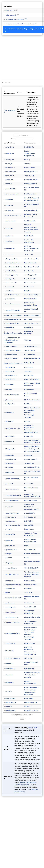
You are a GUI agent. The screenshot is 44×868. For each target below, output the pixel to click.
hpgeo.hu (9, 184)
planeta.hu (9, 400)
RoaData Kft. (29, 236)
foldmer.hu (9, 651)
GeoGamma (29, 699)
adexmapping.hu (12, 275)
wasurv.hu (9, 507)
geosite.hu (9, 241)
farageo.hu (9, 421)
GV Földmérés (30, 354)
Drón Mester (29, 375)
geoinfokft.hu (10, 669)
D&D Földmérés (30, 194)
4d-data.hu (9, 255)
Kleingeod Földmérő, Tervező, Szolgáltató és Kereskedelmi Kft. (32, 449)
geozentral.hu (11, 517)
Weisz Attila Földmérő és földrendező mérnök (32, 507)
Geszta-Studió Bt (31, 180)
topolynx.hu (10, 176)
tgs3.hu (8, 593)
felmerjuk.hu (10, 367)
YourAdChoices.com (22, 785)
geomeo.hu (10, 441)
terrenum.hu (10, 463)
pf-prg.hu (9, 529)
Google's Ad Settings (28, 782)
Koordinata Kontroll (32, 267)
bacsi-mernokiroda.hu (13, 216)
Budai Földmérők (31, 263)
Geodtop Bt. (29, 455)
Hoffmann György (31, 500)
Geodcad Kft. (29, 484)
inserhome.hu (10, 436)
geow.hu (9, 558)
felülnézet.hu (10, 379)
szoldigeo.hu (10, 279)
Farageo (27, 421)
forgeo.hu (9, 228)
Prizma (27, 546)
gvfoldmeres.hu (11, 354)
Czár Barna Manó (30, 585)
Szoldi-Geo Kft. (30, 279)
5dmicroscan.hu (11, 346)
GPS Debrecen (30, 550)
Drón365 (28, 291)
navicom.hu (9, 211)
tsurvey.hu (9, 164)
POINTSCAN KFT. (31, 299)
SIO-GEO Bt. (29, 658)
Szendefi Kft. (29, 525)
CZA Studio (29, 367)
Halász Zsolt (29, 363)
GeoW (27, 558)
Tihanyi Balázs (30, 350)
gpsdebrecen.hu (11, 550)
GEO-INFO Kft (29, 669)
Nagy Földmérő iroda (32, 358)
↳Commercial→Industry (16, 19)
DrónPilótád (29, 521)
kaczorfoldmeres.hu (13, 304)
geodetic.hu (10, 327)
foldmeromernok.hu (13, 525)
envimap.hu (10, 160)
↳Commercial (12, 15)
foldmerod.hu (10, 643)
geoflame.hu (10, 603)
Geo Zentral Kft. (30, 517)
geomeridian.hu (11, 568)
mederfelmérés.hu (12, 295)
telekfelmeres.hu (12, 617)
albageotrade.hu (12, 259)
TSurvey (27, 164)
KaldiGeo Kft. (29, 287)
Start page (12, 11)
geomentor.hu (11, 221)
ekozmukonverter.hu (13, 585)
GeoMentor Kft (30, 221)
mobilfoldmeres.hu (13, 429)
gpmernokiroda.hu (12, 489)
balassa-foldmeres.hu (14, 315)
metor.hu (9, 390)
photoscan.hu (10, 581)
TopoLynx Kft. (29, 176)
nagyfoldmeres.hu (12, 358)
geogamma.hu (11, 699)
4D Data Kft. (29, 255)
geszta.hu (9, 180)
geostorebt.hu (11, 271)
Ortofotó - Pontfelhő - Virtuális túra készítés (32, 675)
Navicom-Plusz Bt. (31, 211)
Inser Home (29, 436)
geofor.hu (9, 541)
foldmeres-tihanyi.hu (13, 350)
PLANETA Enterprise (32, 400)
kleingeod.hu (10, 449)
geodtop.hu (10, 455)
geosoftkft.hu (11, 459)
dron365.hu (10, 291)
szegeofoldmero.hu (13, 310)
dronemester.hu (11, 375)
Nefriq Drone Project (32, 554)
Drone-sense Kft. (31, 283)
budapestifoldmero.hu (14, 598)
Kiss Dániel (28, 319)
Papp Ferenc (29, 529)
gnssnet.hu (10, 153)
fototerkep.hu (11, 172)
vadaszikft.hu (10, 534)
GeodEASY (28, 589)
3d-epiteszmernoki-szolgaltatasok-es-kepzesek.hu (12, 340)
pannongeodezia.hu (13, 633)
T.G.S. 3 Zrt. (29, 593)
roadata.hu (9, 236)
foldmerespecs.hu (12, 500)
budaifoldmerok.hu (12, 263)
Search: (13, 138)
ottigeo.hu (9, 205)
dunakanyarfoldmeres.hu (13, 333)
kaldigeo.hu (10, 404)
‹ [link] (19, 718)
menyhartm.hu (11, 711)
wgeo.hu (9, 707)
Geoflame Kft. (29, 603)
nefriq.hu (9, 554)
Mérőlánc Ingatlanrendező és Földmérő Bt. (31, 249)
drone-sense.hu (11, 283)
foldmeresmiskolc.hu (13, 495)
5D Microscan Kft (31, 346)
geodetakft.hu (11, 189)
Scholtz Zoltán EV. (31, 323)
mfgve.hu (9, 691)
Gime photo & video (32, 379)
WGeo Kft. (28, 707)
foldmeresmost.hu (12, 194)
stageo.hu (9, 563)
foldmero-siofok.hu (13, 658)
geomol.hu (9, 663)
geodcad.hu (10, 484)
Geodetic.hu (29, 327)
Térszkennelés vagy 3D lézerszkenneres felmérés (32, 574)
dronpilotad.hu (11, 521)
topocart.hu (10, 384)
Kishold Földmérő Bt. (32, 467)
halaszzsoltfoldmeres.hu (13, 363)
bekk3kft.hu (10, 413)
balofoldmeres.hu (12, 395)
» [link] (29, 718)
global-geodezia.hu (13, 479)
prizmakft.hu (10, 546)
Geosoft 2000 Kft (31, 459)
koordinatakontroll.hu (14, 267)
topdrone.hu (10, 371)
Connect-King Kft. (31, 703)
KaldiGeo (28, 404)
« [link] (15, 718)
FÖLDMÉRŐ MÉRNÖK (32, 617)
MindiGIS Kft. (29, 147)
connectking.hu (11, 703)
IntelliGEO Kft (29, 513)
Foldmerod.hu (29, 643)
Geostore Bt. (29, 271)
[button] (22, 143)
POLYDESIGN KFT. (31, 172)
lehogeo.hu (10, 682)
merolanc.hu (10, 249)
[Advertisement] (21, 58)
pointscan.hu (10, 299)
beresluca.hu (10, 287)
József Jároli (33, 728)
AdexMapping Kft (31, 275)
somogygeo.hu (11, 612)
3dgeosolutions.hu (12, 622)
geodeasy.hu (10, 589)
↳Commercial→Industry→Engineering (21, 24)
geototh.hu (10, 472)
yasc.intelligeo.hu (12, 513)
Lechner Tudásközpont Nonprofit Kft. (30, 153)
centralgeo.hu (11, 607)
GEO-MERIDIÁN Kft (31, 568)
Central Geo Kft (30, 607)
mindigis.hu (10, 147)
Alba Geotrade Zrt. (31, 259)
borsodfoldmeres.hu (13, 319)
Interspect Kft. (30, 168)
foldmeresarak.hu (12, 323)
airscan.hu (9, 675)
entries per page (25, 135)
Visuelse (28, 340)
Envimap (27, 160)
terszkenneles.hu (12, 574)
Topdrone (28, 371)
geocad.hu (9, 199)
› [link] (26, 718)
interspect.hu (10, 168)
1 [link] (22, 718)
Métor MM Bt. (29, 390)
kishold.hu (9, 467)
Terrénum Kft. (29, 463)
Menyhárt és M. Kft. (31, 711)
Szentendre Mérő (31, 184)
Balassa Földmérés (32, 315)
